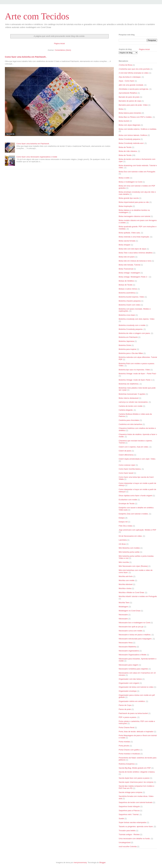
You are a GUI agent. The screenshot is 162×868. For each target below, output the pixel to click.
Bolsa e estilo (124, 178)
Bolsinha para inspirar (128, 349)
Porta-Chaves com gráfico (129, 750)
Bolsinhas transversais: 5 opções (132, 394)
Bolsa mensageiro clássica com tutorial (134, 216)
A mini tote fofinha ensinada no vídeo (134, 73)
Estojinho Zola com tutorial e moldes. (134, 514)
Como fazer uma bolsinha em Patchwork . (26, 57)
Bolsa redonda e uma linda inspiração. (134, 237)
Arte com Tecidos (37, 16)
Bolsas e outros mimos (128, 289)
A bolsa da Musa (125, 65)
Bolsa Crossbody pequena (129, 139)
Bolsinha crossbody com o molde (132, 325)
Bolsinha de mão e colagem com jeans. (135, 333)
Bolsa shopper (125, 245)
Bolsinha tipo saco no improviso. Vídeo (134, 370)
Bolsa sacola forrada (127, 241)
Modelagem (123, 607)
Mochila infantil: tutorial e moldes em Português (138, 596)
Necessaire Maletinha (127, 647)
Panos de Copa (125, 705)
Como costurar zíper (127, 465)
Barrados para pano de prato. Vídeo (133, 105)
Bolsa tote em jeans (127, 257)
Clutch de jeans (125, 451)
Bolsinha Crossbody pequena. (131, 329)
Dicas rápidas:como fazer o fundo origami (135, 496)
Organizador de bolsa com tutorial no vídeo (136, 687)
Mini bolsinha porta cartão (129, 552)
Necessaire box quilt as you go (131, 627)
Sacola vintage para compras (130, 792)
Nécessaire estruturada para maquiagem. (135, 639)
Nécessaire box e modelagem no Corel (134, 623)
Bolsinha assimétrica (127, 293)
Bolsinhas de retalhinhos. (129, 384)
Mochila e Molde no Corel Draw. (132, 592)
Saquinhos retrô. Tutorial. (129, 814)
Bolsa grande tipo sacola (129, 198)
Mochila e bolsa (125, 588)
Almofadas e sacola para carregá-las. (134, 89)
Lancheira (123, 540)
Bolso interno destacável (129, 398)
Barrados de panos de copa (130, 101)
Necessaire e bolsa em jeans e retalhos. (135, 635)
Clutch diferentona (126, 455)
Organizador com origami (129, 683)
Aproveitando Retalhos (128, 93)
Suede (121, 818)
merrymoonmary (80, 862)
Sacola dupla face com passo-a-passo (134, 778)
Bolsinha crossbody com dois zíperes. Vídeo (137, 319)
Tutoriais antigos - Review (129, 834)
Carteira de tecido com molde (131, 406)
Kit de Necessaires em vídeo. (131, 536)
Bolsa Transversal (126, 269)
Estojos (122, 518)
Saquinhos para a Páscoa (129, 811)
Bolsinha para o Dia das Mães (131, 353)
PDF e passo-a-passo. (128, 717)
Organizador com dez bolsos (130, 679)
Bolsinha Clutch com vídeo (129, 305)
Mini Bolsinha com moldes (129, 548)
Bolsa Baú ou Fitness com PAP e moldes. (135, 117)
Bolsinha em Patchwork (128, 337)
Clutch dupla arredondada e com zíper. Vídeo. (137, 459)
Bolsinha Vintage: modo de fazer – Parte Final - (138, 374)
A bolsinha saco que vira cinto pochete (134, 69)
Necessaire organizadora (129, 651)
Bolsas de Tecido (126, 285)
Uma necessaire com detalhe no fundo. (134, 839)
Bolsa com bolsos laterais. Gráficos (133, 135)
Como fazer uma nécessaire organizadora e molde (37, 157)
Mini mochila (124, 562)
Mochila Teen (124, 603)
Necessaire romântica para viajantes (133, 669)
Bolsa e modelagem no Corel (130, 182)
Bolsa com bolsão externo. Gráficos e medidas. (138, 129)
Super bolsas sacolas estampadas (133, 822)
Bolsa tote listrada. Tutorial (129, 265)
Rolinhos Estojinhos (127, 764)
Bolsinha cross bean (127, 315)
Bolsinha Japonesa (126, 341)
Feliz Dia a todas (125, 526)
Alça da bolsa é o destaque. (130, 77)
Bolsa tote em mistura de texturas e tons (135, 261)
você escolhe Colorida (128, 847)
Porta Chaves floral (126, 727)
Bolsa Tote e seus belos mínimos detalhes (136, 253)
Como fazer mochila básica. (130, 469)
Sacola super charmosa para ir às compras (136, 782)
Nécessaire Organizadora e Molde (132, 655)
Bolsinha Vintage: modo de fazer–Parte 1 (135, 380)
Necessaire (123, 615)
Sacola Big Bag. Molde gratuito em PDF (135, 768)
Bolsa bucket (124, 121)
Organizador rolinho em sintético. (132, 701)
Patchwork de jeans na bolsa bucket (133, 713)
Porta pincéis (124, 746)
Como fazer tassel (126, 473)
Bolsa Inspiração (125, 206)
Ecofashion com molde (128, 500)
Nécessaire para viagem (128, 665)
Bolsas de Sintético (126, 281)
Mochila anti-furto (126, 576)
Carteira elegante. (126, 410)
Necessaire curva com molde (130, 631)
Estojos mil (123, 522)
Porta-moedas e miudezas (129, 754)
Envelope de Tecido (127, 504)
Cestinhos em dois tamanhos (130, 424)
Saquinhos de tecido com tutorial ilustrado (136, 802)
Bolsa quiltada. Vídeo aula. (130, 233)
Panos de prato (125, 709)
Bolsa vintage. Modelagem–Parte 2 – (134, 277)
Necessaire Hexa (126, 643)
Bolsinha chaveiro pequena (130, 301)
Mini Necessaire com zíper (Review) (133, 566)
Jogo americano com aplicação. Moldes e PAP (137, 530)
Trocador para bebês (127, 831)
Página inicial (59, 43)
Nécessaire (123, 619)
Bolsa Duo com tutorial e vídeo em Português (137, 172)
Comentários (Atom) (63, 50)
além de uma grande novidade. (131, 85)
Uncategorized (125, 842)
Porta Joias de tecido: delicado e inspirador (136, 732)
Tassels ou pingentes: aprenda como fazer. (136, 826)
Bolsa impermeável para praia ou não (134, 202)
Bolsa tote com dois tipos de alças (132, 249)
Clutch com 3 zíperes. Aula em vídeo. (134, 447)
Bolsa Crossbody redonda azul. (131, 143)
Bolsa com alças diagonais (129, 125)
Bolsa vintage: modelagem (129, 273)
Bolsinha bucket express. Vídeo (131, 297)
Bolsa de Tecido (125, 147)
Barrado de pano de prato (129, 97)
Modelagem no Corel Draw (130, 611)
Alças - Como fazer (126, 81)
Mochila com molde (127, 580)
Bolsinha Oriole (125, 345)
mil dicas (122, 544)
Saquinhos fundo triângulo (129, 806)
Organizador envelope (128, 691)
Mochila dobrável (126, 584)
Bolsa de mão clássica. (128, 151)
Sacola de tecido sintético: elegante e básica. (137, 772)
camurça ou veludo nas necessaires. (133, 402)
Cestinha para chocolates (129, 420)
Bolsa (121, 109)
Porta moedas (124, 742)
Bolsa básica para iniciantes (130, 113)
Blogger (103, 862)
